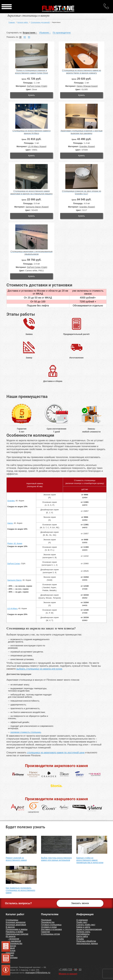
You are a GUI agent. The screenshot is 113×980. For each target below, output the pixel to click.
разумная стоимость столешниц (26, 732)
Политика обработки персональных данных (87, 942)
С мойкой (10, 948)
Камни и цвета (83, 927)
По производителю (62, 33)
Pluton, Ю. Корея (15, 543)
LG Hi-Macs (12, 608)
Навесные (11, 950)
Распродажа (12, 958)
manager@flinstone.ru (38, 973)
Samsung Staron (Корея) (37, 207)
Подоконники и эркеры (17, 929)
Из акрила (11, 936)
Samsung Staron (14, 580)
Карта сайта (82, 936)
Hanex (10, 523)
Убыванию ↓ (45, 33)
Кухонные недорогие (16, 922)
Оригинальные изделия (17, 934)
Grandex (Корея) (87, 146)
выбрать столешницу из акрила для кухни (39, 669)
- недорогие (14, 939)
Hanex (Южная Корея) (87, 86)
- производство (15, 943)
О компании (82, 920)
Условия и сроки (49, 927)
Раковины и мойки (14, 932)
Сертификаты (83, 934)
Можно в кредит (68, 974)
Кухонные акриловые (16, 925)
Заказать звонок (80, 903)
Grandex (11, 501)
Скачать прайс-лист (86, 925)
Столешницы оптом (50, 934)
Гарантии (45, 932)
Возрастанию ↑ (30, 33)
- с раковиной (14, 941)
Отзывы (80, 939)
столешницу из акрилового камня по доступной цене (56, 753)
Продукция (46, 920)
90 (29, 37)
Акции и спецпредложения (89, 929)
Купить (31, 95)
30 (20, 37)
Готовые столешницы (51, 925)
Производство (48, 922)
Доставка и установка (51, 929)
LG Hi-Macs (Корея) (37, 146)
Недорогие (11, 946)
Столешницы (12, 920)
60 (25, 37)
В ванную (10, 927)
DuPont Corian (14, 564)
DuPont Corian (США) (37, 86)
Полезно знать (83, 932)
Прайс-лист (82, 922)
